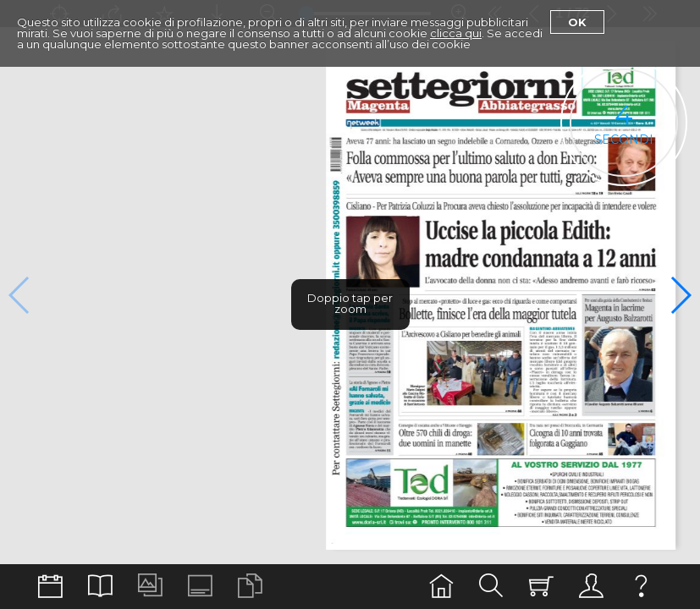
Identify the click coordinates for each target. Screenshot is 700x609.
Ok (577, 22)
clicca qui (456, 33)
